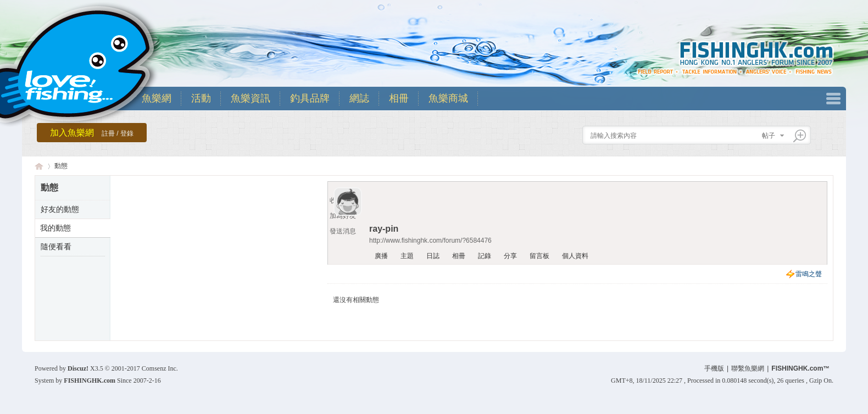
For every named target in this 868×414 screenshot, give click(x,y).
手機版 (714, 368)
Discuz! (78, 368)
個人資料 (575, 256)
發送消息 (343, 231)
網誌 (359, 98)
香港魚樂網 (39, 166)
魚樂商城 (448, 98)
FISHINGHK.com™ (800, 368)
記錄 (485, 256)
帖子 (769, 136)
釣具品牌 (310, 98)
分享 (510, 256)
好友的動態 (60, 209)
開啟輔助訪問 (831, 8)
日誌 (433, 256)
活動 (201, 98)
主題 (407, 256)
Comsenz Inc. (160, 368)
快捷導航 (833, 99)
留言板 (539, 256)
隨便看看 (56, 247)
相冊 (399, 98)
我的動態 (55, 228)
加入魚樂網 (92, 133)
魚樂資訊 (251, 98)
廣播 (381, 256)
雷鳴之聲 (809, 274)
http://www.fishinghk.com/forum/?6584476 (430, 240)
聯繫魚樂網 (748, 368)
